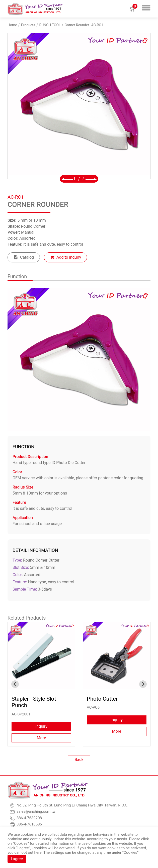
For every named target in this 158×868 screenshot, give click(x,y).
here (38, 852)
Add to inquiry (69, 257)
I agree (17, 859)
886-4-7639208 (29, 818)
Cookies (21, 843)
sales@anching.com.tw (36, 811)
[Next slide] (91, 179)
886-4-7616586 (29, 824)
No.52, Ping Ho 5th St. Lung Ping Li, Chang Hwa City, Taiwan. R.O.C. (72, 805)
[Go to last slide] (67, 179)
